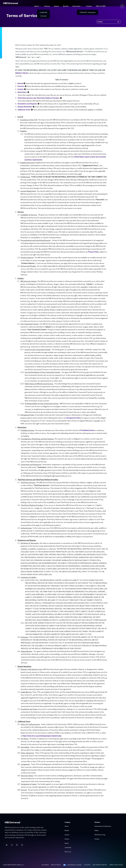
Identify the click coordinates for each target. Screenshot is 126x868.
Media (107, 831)
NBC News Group (107, 835)
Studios (107, 839)
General (20, 83)
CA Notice (87, 865)
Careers (89, 6)
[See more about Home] (16, 3)
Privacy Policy (56, 865)
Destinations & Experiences (107, 826)
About (36, 6)
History (47, 6)
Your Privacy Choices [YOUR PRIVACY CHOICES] (74, 865)
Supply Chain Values (116, 865)
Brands (66, 6)
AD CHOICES (45, 865)
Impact (57, 6)
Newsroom (76, 6)
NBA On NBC (101, 6)
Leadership (77, 848)
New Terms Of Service (100, 865)
